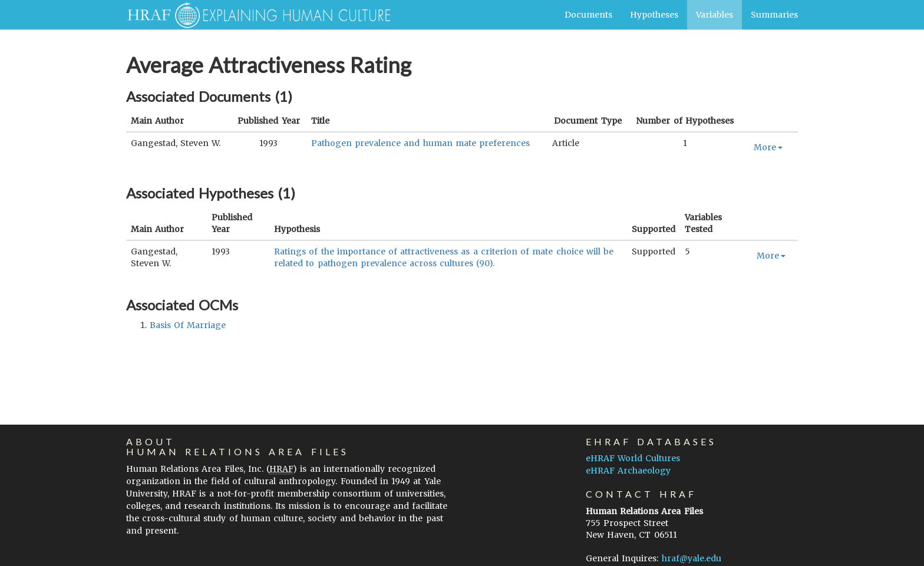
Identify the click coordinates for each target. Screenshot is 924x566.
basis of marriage (188, 325)
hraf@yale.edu (692, 558)
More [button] (768, 147)
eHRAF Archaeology (628, 471)
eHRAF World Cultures (633, 458)
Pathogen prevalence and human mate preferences (420, 143)
